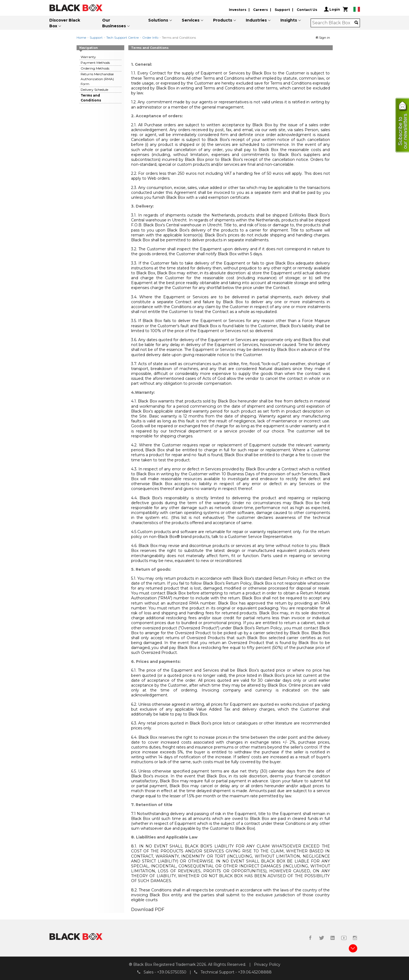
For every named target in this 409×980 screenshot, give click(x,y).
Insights (289, 20)
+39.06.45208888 (255, 972)
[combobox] (333, 23)
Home (81, 37)
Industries (256, 20)
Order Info (150, 37)
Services (191, 20)
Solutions (158, 20)
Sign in (323, 37)
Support (282, 10)
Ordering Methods (95, 68)
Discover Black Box (65, 23)
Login (332, 9)
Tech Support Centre (122, 37)
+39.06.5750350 (172, 972)
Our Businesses (114, 23)
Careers (260, 10)
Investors (238, 10)
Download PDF (148, 910)
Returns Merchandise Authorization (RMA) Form (97, 79)
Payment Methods (95, 63)
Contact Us (307, 10)
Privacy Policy (267, 964)
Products (223, 20)
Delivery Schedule (94, 90)
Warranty (88, 57)
